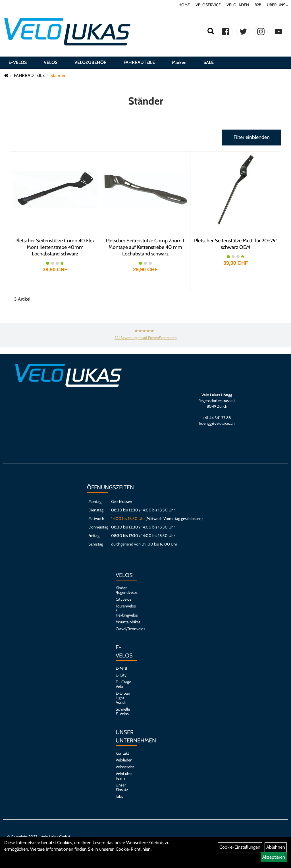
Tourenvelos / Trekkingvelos (123, 611)
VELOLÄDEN (238, 5)
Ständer (58, 75)
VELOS (51, 64)
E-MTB (121, 668)
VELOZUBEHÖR (91, 64)
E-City (121, 675)
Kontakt (122, 753)
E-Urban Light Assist (123, 698)
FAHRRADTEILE (139, 64)
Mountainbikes (123, 622)
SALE (209, 64)
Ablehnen (276, 847)
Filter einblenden (252, 137)
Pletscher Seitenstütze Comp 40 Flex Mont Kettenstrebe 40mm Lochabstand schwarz (55, 247)
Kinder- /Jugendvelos (123, 590)
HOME (184, 5)
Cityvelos (123, 599)
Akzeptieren (274, 857)
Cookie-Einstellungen (240, 847)
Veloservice (123, 767)
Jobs (119, 796)
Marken (179, 64)
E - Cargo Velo (123, 684)
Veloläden (123, 760)
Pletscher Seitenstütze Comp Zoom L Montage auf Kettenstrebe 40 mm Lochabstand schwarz (145, 247)
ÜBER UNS (278, 5)
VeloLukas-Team (123, 776)
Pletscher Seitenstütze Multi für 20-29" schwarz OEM (236, 244)
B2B (258, 5)
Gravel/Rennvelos (123, 629)
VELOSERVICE (208, 5)
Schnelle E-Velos (123, 711)
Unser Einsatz (122, 787)
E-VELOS (18, 64)
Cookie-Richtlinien (133, 849)
